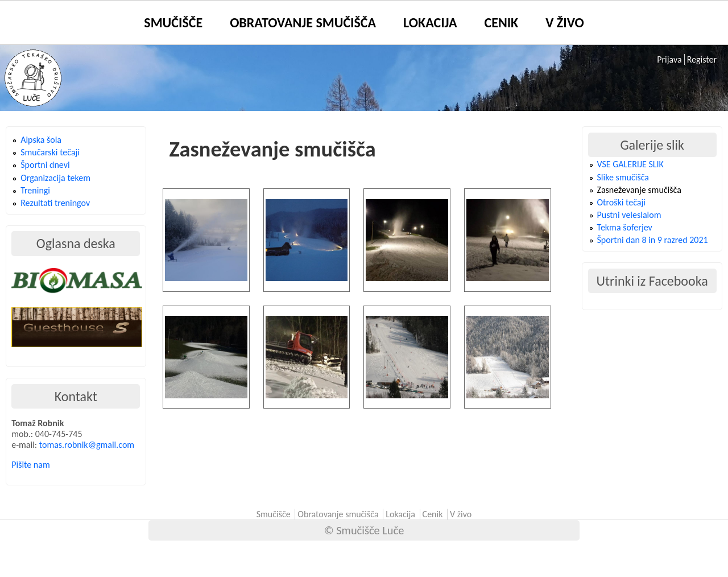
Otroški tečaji (621, 202)
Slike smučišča (623, 177)
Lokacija (430, 22)
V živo (564, 22)
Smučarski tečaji (50, 152)
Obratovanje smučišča (303, 22)
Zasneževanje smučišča (639, 190)
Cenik (502, 22)
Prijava (669, 59)
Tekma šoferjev (625, 227)
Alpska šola (41, 140)
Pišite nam (30, 465)
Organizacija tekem (55, 178)
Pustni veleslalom (629, 215)
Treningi (35, 190)
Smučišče (173, 22)
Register (702, 59)
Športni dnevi (45, 165)
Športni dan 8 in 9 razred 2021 (653, 240)
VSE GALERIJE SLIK (630, 164)
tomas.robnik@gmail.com (87, 445)
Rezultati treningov (55, 203)
